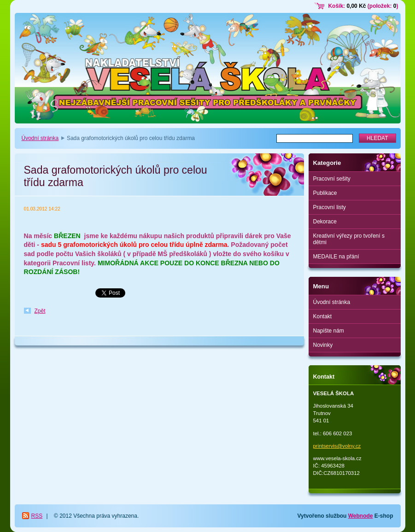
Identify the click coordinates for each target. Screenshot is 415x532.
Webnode (361, 516)
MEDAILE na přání (336, 257)
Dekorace (325, 222)
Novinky (323, 345)
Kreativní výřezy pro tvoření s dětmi (349, 239)
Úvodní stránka (40, 138)
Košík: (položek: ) (363, 6)
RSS (37, 516)
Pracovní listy (330, 207)
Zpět (40, 311)
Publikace (325, 193)
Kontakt (323, 316)
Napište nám (329, 331)
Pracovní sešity (332, 179)
